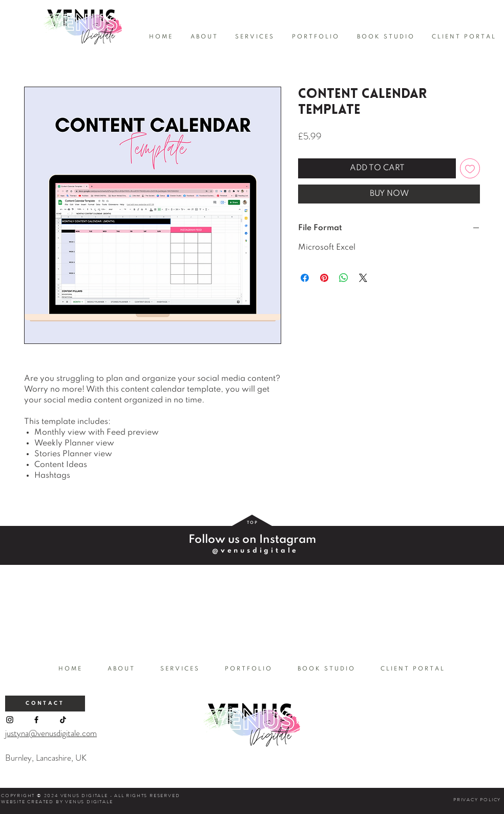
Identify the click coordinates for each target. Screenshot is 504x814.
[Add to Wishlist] (470, 168)
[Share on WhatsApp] (344, 278)
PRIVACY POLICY (477, 800)
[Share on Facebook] (305, 278)
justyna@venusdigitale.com (51, 733)
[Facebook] (36, 720)
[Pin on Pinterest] (324, 278)
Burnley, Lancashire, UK (46, 758)
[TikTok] (63, 720)
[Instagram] (10, 720)
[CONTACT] (45, 704)
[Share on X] (363, 278)
